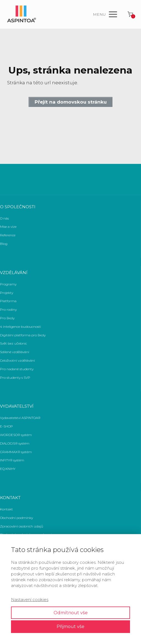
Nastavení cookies (30, 600)
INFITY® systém (12, 460)
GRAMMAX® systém (16, 452)
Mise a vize (8, 227)
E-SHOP (6, 426)
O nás (4, 218)
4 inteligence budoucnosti (20, 327)
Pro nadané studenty (17, 369)
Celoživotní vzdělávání (17, 360)
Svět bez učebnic (13, 343)
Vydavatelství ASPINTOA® (20, 418)
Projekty (7, 293)
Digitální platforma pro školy (23, 335)
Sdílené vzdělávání (15, 352)
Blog (4, 244)
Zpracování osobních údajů (22, 526)
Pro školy (7, 318)
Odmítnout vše (71, 613)
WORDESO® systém (16, 435)
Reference (8, 235)
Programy (8, 284)
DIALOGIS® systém (15, 443)
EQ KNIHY (8, 469)
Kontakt (6, 509)
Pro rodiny (8, 309)
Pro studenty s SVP (15, 378)
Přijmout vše (70, 627)
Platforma (8, 301)
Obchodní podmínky (16, 518)
